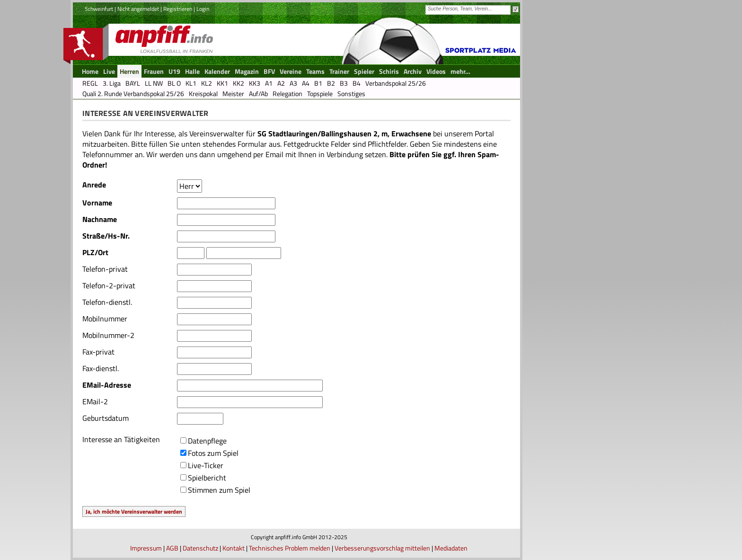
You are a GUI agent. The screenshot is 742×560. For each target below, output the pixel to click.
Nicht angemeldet (138, 9)
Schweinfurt (99, 9)
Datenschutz (200, 548)
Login (203, 9)
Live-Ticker (206, 465)
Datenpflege (207, 441)
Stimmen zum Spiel (219, 490)
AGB (172, 548)
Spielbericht (207, 478)
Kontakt (234, 548)
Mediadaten (451, 548)
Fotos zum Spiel (213, 453)
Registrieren (178, 9)
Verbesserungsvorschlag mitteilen (382, 548)
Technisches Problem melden (290, 548)
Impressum (146, 548)
